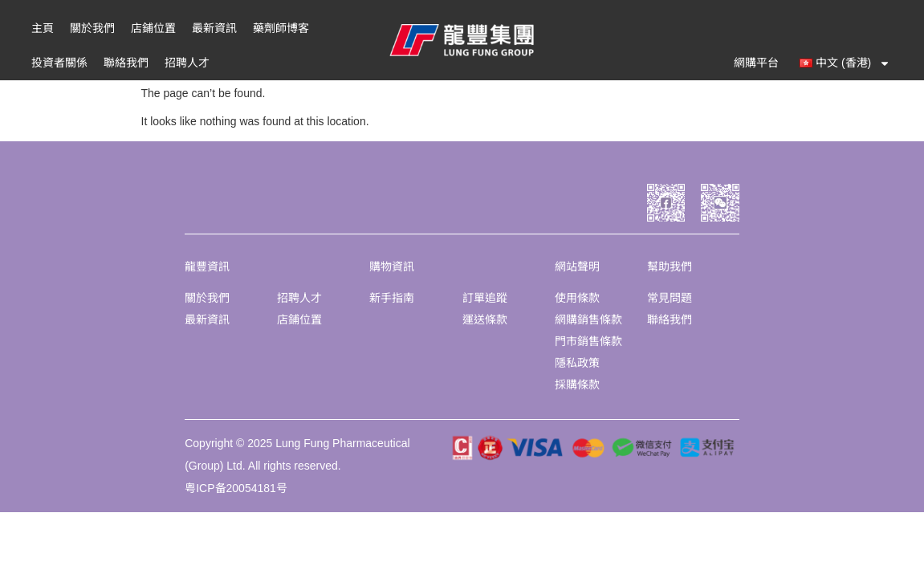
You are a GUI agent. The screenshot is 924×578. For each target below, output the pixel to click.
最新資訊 (214, 28)
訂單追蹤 (485, 298)
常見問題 (670, 298)
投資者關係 (59, 63)
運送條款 (485, 320)
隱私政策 (577, 363)
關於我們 (92, 28)
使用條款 (577, 298)
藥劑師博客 (281, 28)
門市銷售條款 (588, 341)
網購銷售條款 (588, 320)
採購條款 (577, 385)
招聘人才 (187, 63)
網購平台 (756, 63)
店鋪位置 (153, 28)
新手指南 (392, 298)
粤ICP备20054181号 (236, 488)
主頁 (43, 28)
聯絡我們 (126, 63)
